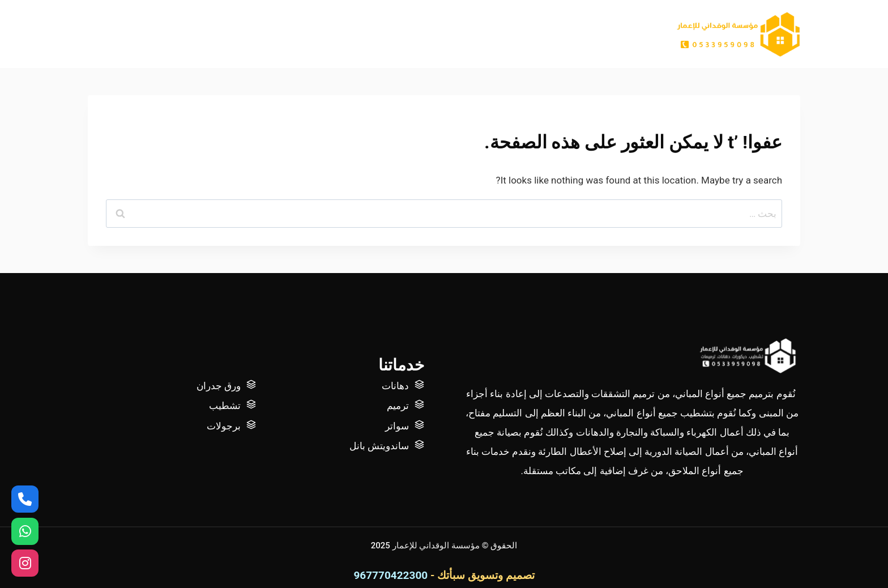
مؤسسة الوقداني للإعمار (437, 546)
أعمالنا (522, 34)
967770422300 (390, 575)
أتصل (479, 34)
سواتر (397, 426)
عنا (560, 34)
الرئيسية (601, 34)
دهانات (395, 386)
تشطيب (225, 406)
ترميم (398, 406)
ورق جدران (219, 386)
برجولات (224, 426)
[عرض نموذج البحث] (96, 34)
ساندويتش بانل (379, 446)
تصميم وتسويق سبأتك (486, 575)
